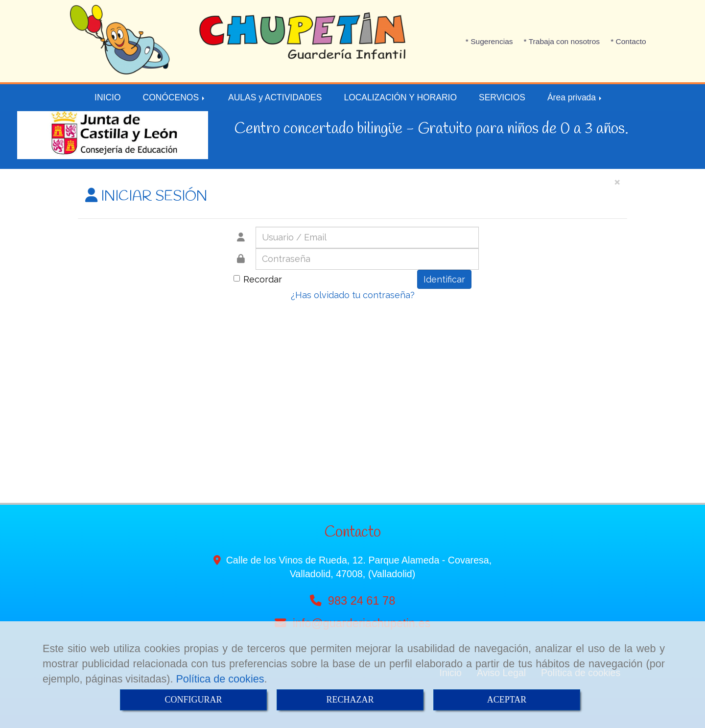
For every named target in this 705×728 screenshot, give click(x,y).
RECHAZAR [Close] (350, 700)
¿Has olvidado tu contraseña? (353, 295)
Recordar (258, 279)
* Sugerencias (489, 41)
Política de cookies (220, 679)
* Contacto (628, 41)
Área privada (575, 97)
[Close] (617, 181)
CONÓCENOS (175, 97)
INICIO (107, 97)
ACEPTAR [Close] (507, 700)
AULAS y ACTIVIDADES (275, 97)
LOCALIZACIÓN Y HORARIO (400, 97)
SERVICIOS (502, 97)
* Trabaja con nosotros (562, 41)
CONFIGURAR (193, 700)
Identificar (444, 279)
